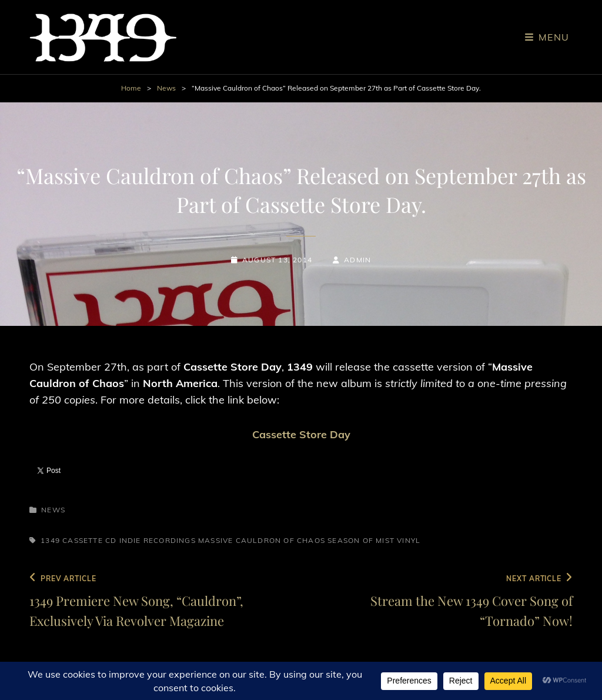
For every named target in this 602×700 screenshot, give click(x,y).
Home (131, 88)
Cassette (83, 540)
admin (357, 260)
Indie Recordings (158, 540)
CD (111, 540)
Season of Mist (361, 540)
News (166, 88)
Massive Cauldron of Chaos (262, 540)
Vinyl (409, 540)
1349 (50, 540)
